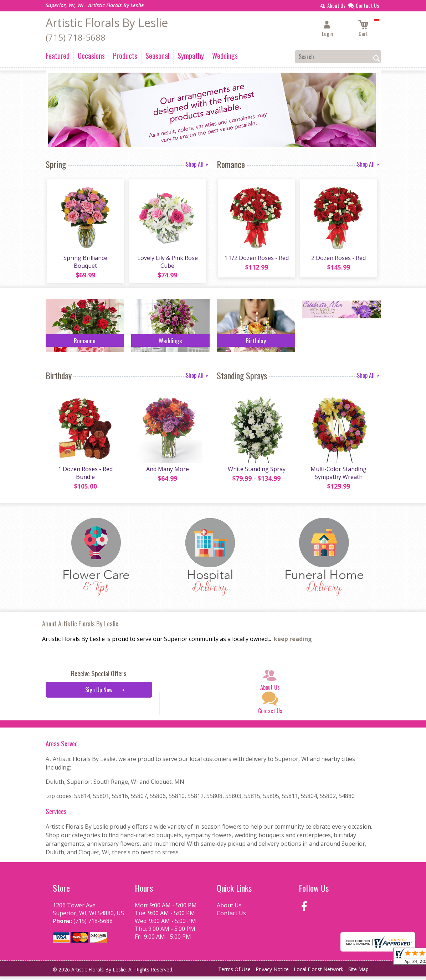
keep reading (293, 642)
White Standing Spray (256, 473)
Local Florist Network (319, 973)
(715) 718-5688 (76, 37)
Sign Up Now (99, 693)
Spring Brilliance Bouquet (85, 264)
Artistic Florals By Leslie (107, 23)
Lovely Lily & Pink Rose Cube (167, 264)
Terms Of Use (234, 973)
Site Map (358, 973)
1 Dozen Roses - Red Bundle (85, 476)
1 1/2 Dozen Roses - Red (256, 260)
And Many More (167, 473)
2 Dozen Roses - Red (338, 260)
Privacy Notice (272, 973)
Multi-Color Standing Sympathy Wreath (338, 476)
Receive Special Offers (99, 677)
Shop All (198, 164)
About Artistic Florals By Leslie (80, 627)
